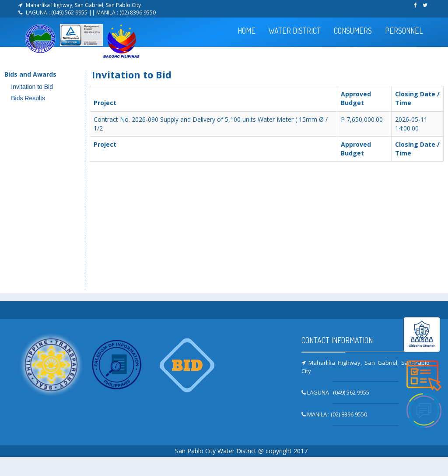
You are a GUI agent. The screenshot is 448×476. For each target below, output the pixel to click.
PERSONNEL (404, 31)
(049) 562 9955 (70, 12)
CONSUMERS (353, 31)
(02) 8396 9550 (138, 12)
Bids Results (28, 98)
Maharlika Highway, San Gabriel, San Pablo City (83, 5)
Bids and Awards (30, 74)
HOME (247, 31)
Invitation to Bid (32, 87)
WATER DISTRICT (295, 31)
